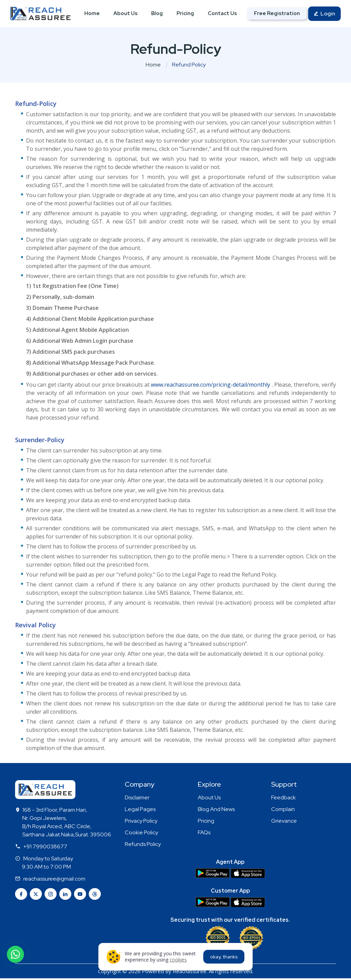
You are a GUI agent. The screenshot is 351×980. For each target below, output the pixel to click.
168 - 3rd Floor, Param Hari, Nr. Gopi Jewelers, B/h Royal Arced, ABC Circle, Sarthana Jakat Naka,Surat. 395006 (67, 822)
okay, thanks (224, 957)
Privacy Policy (141, 821)
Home (92, 14)
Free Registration (277, 14)
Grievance (284, 821)
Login (324, 14)
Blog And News (216, 809)
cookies (178, 960)
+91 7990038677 (45, 846)
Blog (157, 14)
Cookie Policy (141, 832)
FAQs (204, 832)
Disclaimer (137, 797)
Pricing (185, 14)
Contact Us (222, 14)
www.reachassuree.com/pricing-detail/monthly (210, 385)
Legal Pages (140, 809)
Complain (283, 809)
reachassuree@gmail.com (54, 879)
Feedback (283, 797)
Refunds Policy (143, 844)
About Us (125, 14)
